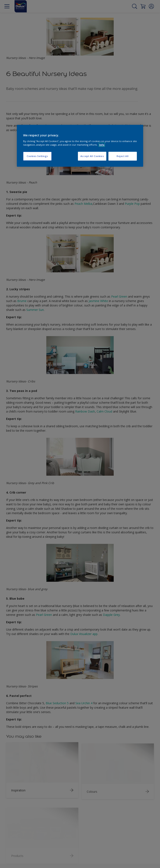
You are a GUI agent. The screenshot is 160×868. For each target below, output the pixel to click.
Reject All (123, 156)
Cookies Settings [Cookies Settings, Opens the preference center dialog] (37, 156)
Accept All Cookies (92, 156)
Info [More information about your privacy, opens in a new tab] (102, 145)
